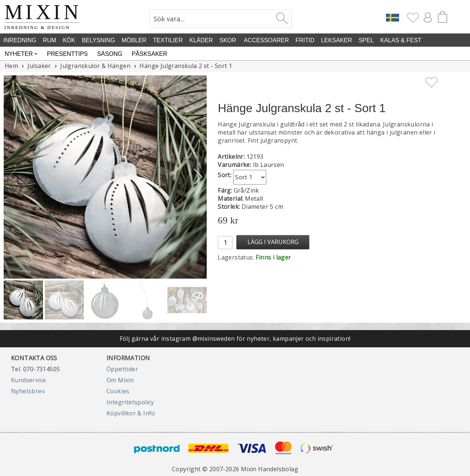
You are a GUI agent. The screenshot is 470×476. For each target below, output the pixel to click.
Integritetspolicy (130, 402)
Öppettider (122, 369)
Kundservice (28, 380)
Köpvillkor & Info (131, 413)
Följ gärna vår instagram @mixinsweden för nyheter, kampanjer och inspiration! (235, 339)
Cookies (118, 391)
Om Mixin (120, 380)
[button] (198, 177)
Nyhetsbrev (28, 391)
